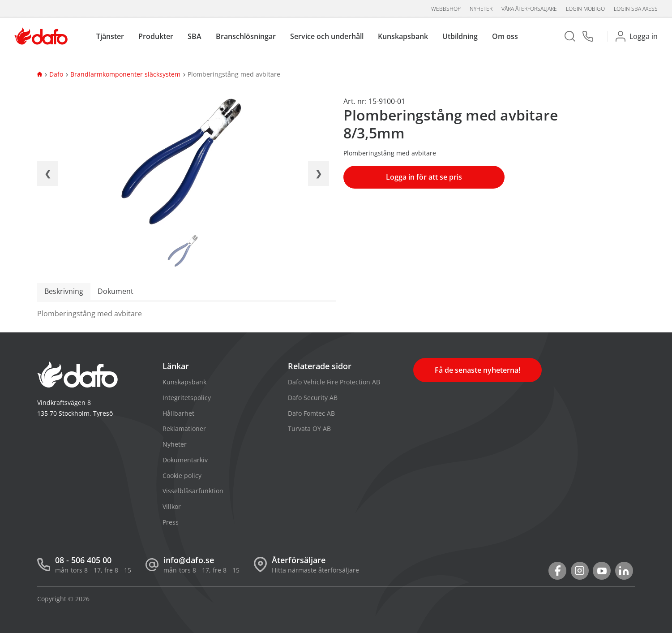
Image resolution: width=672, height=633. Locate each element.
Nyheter (481, 9)
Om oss (505, 37)
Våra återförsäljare (529, 9)
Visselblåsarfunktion (193, 491)
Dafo (56, 74)
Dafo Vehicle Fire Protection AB (334, 382)
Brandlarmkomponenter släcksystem (125, 74)
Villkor (172, 506)
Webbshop (446, 9)
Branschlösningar (246, 37)
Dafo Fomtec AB (311, 413)
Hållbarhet (178, 413)
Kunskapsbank (403, 37)
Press (171, 522)
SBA (195, 37)
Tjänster (110, 37)
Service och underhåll (327, 37)
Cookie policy (182, 476)
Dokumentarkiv (185, 460)
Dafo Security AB (313, 398)
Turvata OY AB (309, 428)
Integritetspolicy (187, 398)
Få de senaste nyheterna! (477, 370)
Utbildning (460, 37)
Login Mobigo (585, 9)
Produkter (156, 37)
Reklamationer (184, 428)
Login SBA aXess (636, 9)
